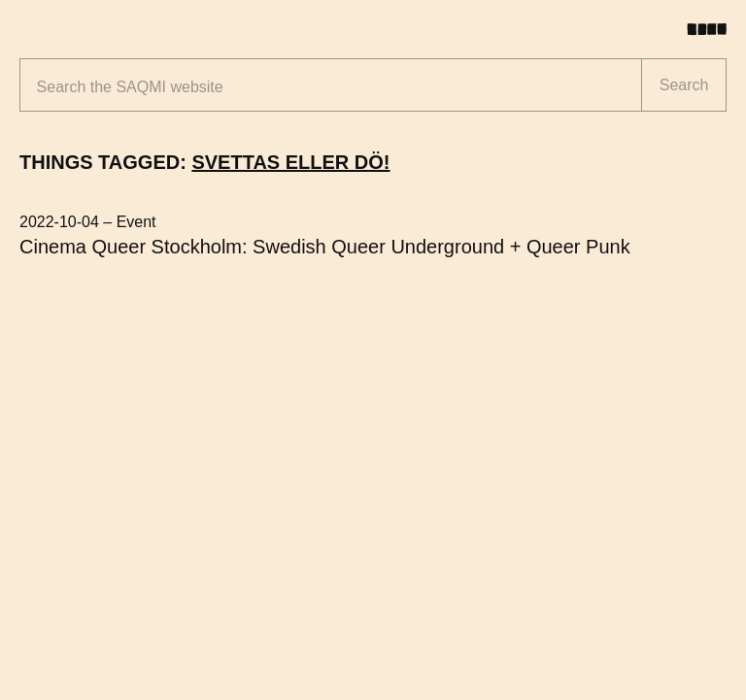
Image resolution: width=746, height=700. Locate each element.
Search (684, 85)
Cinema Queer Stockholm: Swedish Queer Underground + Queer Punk (325, 247)
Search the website (130, 87)
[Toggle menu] (714, 29)
